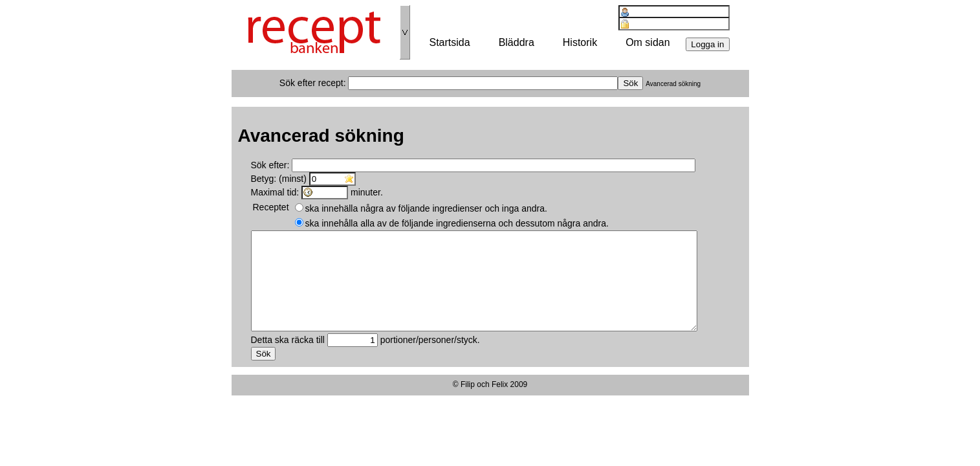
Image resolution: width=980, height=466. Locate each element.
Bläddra (517, 42)
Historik (580, 42)
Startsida (450, 42)
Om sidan (648, 42)
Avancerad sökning (673, 84)
